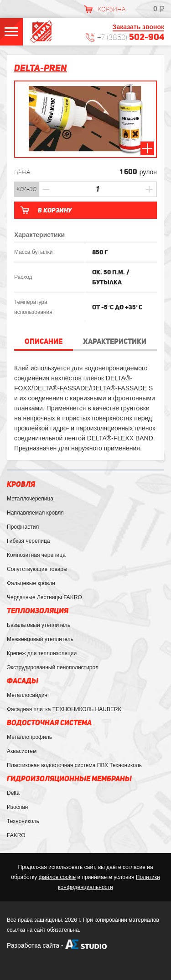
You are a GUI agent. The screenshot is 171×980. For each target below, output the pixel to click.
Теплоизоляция (38, 611)
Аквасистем (22, 751)
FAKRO (16, 835)
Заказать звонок (138, 27)
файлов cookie (57, 877)
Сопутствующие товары (37, 569)
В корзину (55, 210)
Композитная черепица (36, 555)
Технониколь (23, 821)
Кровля (21, 484)
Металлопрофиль (29, 737)
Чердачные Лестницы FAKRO (44, 597)
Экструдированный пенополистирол (53, 667)
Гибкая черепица (28, 541)
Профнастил (23, 527)
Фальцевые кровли (31, 583)
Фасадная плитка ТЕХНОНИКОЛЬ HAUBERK (64, 709)
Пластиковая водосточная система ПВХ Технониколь (74, 765)
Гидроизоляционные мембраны (69, 779)
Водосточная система (49, 723)
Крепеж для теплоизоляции (42, 653)
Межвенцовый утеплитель (40, 639)
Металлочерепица (30, 499)
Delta (13, 793)
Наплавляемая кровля (35, 513)
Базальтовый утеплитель (39, 625)
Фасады (23, 681)
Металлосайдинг (28, 695)
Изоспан (17, 807)
